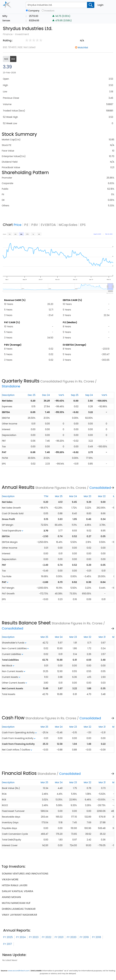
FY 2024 (21, 937)
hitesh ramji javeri (15, 885)
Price (18, 225)
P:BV (35, 225)
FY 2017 (8, 944)
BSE (13, 59)
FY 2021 (59, 937)
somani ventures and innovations (25, 874)
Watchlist (83, 48)
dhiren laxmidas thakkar (19, 909)
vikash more (10, 879)
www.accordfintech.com (19, 971)
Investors (49, 11)
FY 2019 (84, 937)
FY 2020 (72, 937)
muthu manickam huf (16, 903)
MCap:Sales (68, 225)
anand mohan (11, 897)
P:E (26, 225)
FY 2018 (97, 937)
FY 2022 (47, 937)
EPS (83, 225)
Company (34, 11)
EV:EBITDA (48, 225)
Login (100, 5)
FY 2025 (8, 937)
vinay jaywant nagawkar (20, 915)
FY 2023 (34, 937)
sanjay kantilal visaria (18, 891)
